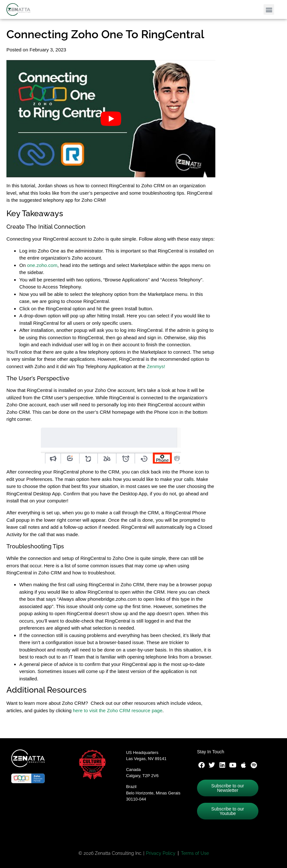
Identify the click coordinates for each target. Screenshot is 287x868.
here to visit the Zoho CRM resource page (118, 710)
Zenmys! (156, 366)
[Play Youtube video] (111, 119)
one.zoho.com (42, 265)
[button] (269, 9)
